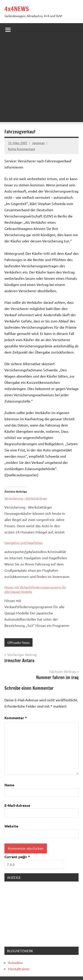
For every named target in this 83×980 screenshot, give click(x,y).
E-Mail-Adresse (17, 805)
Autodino (15, 962)
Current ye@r (17, 857)
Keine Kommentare (22, 149)
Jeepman (38, 143)
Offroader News (18, 642)
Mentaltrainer (19, 969)
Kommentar (16, 718)
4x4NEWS (17, 9)
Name (9, 785)
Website (11, 826)
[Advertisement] (41, 80)
